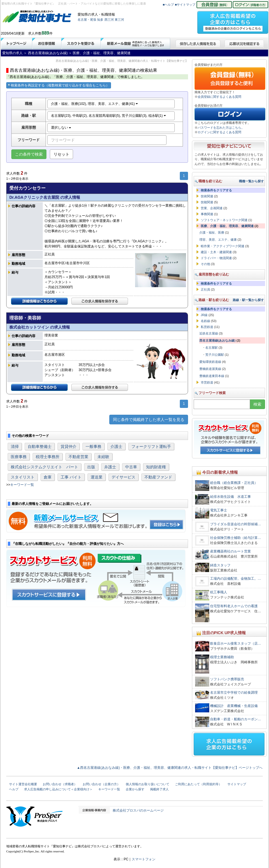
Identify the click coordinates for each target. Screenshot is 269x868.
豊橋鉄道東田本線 (212, 376)
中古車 (131, 467)
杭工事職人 (219, 592)
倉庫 (48, 477)
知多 (100, 20)
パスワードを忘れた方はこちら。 (221, 128)
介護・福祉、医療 (212, 232)
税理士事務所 (48, 457)
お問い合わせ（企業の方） (101, 784)
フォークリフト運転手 (151, 446)
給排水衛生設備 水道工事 (230, 497)
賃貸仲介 (69, 446)
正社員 (205, 289)
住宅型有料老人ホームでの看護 (234, 606)
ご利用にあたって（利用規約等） (198, 784)
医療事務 (19, 457)
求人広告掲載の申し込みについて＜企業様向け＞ (58, 789)
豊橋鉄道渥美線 (210, 369)
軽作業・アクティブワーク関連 (223, 246)
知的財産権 (156, 467)
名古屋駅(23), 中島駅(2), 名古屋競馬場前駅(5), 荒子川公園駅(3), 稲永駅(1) (108, 116)
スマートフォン (144, 859)
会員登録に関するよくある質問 (219, 97)
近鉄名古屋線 (209, 333)
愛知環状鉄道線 (210, 362)
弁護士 (110, 467)
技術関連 (207, 196)
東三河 (119, 20)
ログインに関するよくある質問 (219, 132)
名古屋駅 (212, 348)
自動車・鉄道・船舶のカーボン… (236, 719)
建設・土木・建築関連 (216, 252)
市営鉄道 (207, 382)
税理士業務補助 (222, 657)
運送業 (97, 477)
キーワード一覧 (22, 485)
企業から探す (135, 789)
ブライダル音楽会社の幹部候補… (236, 524)
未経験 (103, 457)
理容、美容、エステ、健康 (218, 240)
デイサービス (123, 477)
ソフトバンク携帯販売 (227, 679)
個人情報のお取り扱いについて (148, 784)
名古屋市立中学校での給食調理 (234, 693)
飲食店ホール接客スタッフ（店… (236, 643)
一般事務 (93, 446)
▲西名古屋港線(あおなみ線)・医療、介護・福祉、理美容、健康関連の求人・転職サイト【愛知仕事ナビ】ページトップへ (170, 768)
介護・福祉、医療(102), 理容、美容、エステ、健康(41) (94, 104)
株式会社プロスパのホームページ (138, 810)
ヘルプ (14, 789)
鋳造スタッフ (222, 565)
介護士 (116, 446)
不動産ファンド (158, 477)
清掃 (15, 446)
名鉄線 (205, 321)
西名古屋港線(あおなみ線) (217, 340)
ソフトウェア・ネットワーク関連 (224, 220)
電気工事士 (219, 510)
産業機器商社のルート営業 (230, 551)
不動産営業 (78, 457)
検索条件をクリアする (216, 190)
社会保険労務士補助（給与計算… (236, 538)
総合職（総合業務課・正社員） (234, 483)
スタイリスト (23, 477)
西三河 (109, 20)
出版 (91, 467)
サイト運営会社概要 (23, 784)
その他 (205, 264)
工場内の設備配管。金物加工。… (236, 579)
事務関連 (207, 214)
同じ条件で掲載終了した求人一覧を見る (149, 420)
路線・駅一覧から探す (248, 300)
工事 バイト (71, 477)
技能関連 (207, 202)
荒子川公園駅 (215, 355)
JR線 (204, 315)
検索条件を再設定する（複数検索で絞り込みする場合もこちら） (59, 85)
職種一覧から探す (251, 181)
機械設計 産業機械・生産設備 (234, 706)
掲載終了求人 (159, 789)
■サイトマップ (185, 5)
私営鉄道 (207, 327)
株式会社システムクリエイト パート (44, 467)
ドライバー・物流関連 (216, 258)
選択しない (61, 128)
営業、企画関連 (212, 208)
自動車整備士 (40, 446)
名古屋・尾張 (87, 20)
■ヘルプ (168, 5)
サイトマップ (237, 784)
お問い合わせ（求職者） (60, 784)
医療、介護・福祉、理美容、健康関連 (227, 226)
